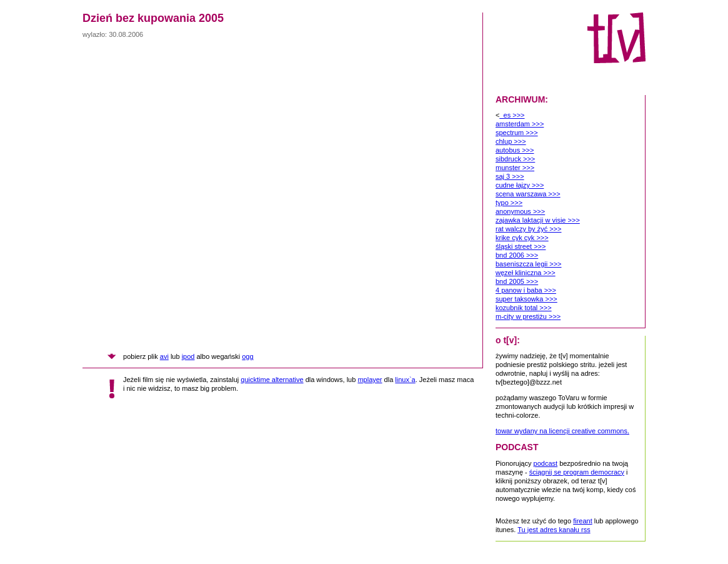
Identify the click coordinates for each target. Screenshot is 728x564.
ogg (247, 356)
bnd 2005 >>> (517, 281)
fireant (583, 521)
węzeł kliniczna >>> (526, 273)
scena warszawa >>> (528, 194)
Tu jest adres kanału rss (554, 530)
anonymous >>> (520, 211)
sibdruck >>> (515, 159)
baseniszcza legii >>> (528, 264)
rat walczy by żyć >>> (528, 229)
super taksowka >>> (526, 299)
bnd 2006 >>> (517, 255)
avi (164, 356)
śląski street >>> (521, 246)
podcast (546, 463)
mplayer (370, 380)
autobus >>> (515, 150)
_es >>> (512, 115)
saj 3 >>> (510, 176)
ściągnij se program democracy (577, 472)
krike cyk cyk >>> (522, 238)
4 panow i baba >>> (526, 290)
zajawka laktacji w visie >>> (538, 220)
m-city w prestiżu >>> (528, 316)
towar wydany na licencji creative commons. (562, 431)
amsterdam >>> (520, 124)
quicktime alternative (272, 380)
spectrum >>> (517, 133)
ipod (188, 356)
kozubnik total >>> (524, 308)
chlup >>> (511, 141)
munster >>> (515, 168)
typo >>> (509, 203)
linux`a (405, 380)
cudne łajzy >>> (520, 185)
